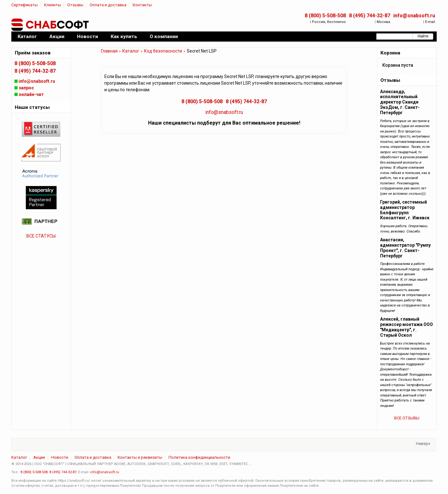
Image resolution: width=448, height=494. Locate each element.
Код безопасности (163, 51)
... (250, 464)
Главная (109, 51)
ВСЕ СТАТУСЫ (41, 236)
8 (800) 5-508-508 (325, 16)
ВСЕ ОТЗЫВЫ (407, 418)
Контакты (142, 5)
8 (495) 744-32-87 (370, 16)
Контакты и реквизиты (140, 457)
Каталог (131, 51)
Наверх (423, 443)
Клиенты (53, 5)
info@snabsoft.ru (414, 16)
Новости (60, 457)
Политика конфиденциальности (199, 457)
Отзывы (75, 5)
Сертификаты (25, 5)
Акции (39, 457)
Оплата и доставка (108, 5)
